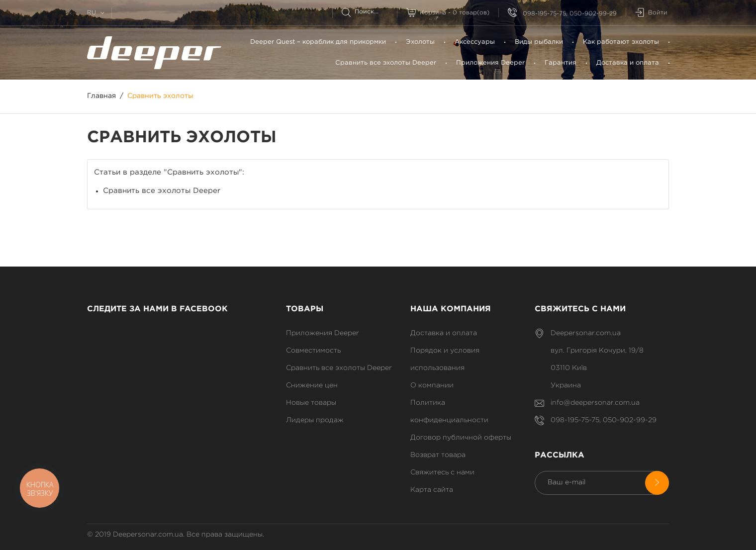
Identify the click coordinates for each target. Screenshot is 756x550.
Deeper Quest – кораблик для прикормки (318, 42)
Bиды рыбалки (539, 42)
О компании (432, 385)
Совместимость (313, 351)
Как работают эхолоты (621, 42)
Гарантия (561, 63)
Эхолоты (420, 42)
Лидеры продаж (315, 420)
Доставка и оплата (628, 63)
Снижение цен (312, 385)
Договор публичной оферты (461, 438)
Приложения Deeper (490, 63)
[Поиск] (369, 12)
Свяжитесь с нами (442, 472)
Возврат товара (438, 455)
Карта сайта (432, 490)
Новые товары (311, 403)
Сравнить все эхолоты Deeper (386, 63)
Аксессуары (475, 42)
